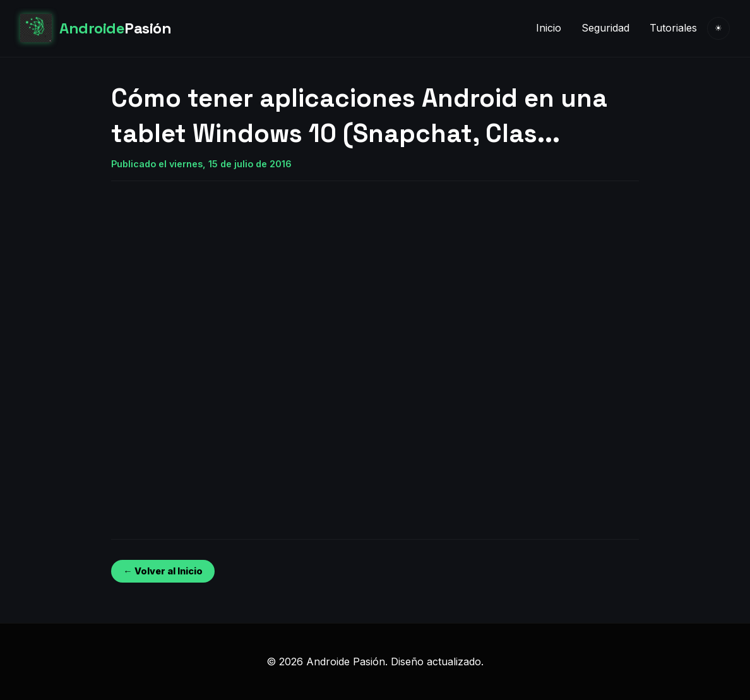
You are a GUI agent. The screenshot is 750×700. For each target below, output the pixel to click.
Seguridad (605, 28)
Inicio (549, 28)
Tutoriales (673, 28)
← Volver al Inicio (163, 571)
